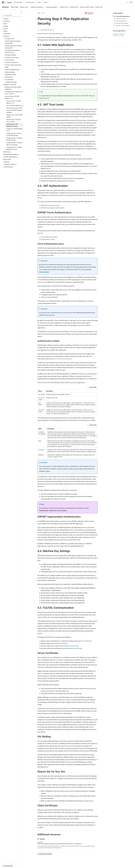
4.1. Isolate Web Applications (122, 16)
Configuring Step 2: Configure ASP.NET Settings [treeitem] (14, 139)
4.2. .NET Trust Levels (120, 19)
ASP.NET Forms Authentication (50, 205)
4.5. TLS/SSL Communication (63, 359)
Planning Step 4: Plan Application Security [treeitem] (12, 125)
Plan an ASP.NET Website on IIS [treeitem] (15, 106)
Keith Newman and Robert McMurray (51, 34)
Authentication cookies (48, 239)
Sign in (131, 2)
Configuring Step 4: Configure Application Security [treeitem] (14, 148)
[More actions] (96, 13)
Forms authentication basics (49, 237)
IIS (43, 13)
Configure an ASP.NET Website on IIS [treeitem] (14, 130)
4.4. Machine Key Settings (121, 23)
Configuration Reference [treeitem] (10, 164)
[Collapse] (21, 12)
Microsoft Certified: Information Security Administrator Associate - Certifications (60, 844)
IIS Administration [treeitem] (8, 167)
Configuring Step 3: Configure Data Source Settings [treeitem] (14, 144)
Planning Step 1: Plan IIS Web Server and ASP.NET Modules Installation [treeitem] (14, 110)
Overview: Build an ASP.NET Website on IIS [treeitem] (14, 102)
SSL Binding (64, 643)
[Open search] (127, 2)
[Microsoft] (3, 2)
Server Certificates (86, 641)
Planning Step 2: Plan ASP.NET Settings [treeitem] (14, 116)
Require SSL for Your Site (71, 646)
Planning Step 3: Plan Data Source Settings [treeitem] (13, 121)
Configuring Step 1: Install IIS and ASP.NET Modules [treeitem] (14, 134)
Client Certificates (77, 648)
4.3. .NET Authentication (120, 21)
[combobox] (12, 15)
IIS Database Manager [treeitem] (11, 82)
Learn (39, 13)
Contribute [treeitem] (6, 162)
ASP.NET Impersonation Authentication (53, 208)
